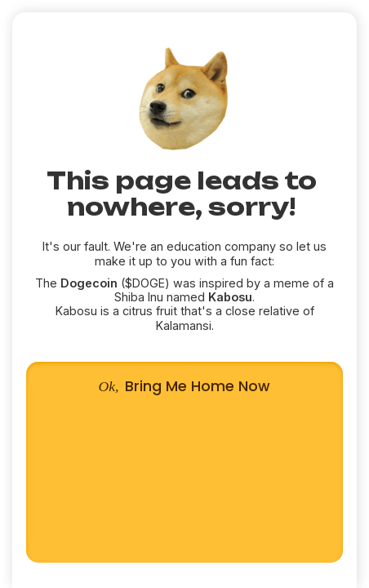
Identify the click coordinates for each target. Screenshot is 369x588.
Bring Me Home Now (185, 462)
